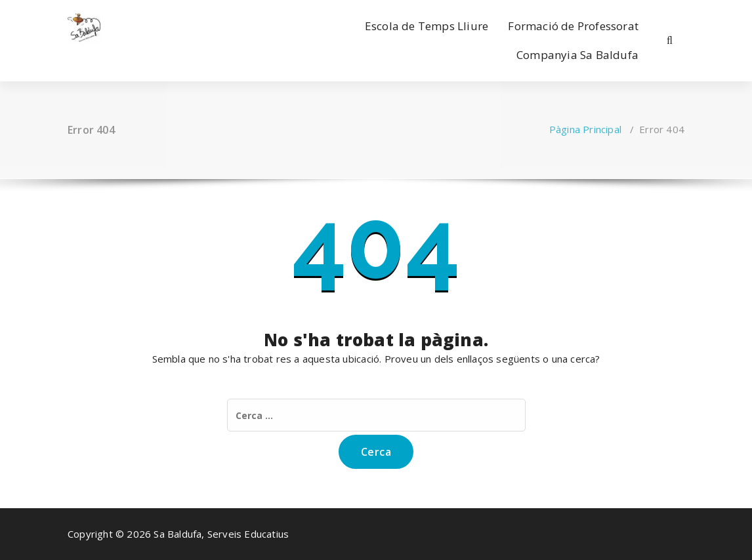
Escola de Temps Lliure (427, 26)
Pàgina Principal (585, 129)
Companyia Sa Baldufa (577, 55)
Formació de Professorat (573, 26)
